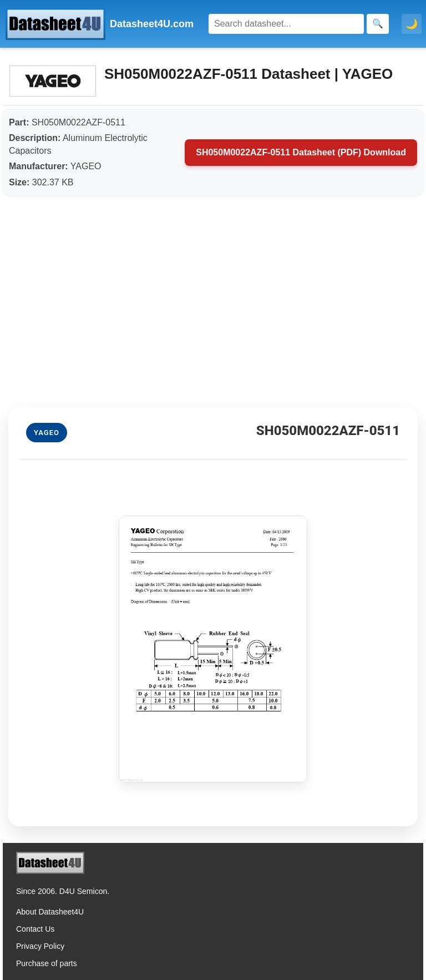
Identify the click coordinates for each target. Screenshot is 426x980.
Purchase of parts (47, 963)
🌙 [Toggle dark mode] (412, 24)
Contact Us (35, 929)
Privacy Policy (40, 946)
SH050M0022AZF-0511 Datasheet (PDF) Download (301, 152)
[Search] (286, 24)
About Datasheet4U (50, 912)
